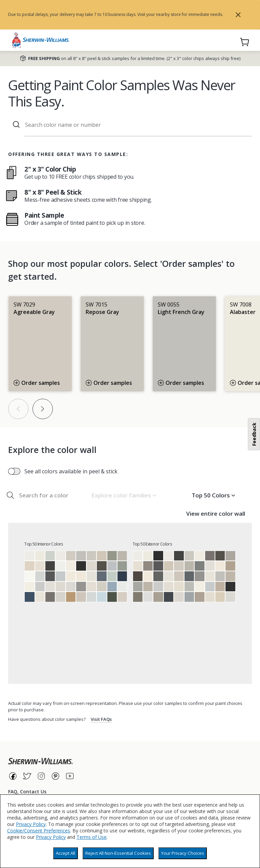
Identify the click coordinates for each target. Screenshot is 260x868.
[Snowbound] (60, 556)
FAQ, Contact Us (27, 792)
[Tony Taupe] (230, 566)
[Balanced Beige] (220, 587)
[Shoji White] (40, 566)
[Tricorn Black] (81, 566)
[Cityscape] (199, 566)
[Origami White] (91, 576)
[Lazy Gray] (112, 566)
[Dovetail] (148, 566)
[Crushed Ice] (60, 597)
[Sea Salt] (50, 556)
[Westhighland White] (29, 587)
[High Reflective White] (29, 576)
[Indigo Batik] (29, 597)
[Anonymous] (138, 597)
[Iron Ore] (50, 566)
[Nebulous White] (148, 597)
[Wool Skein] (220, 597)
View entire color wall (216, 514)
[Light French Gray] (81, 556)
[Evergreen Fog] (112, 556)
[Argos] (189, 587)
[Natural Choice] (179, 587)
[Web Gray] (189, 576)
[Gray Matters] (138, 587)
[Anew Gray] (230, 576)
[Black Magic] (230, 587)
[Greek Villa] (71, 566)
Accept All (66, 853)
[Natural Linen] (29, 566)
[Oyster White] (210, 597)
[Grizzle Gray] (158, 576)
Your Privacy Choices (183, 853)
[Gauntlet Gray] (50, 597)
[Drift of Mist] (91, 566)
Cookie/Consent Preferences (39, 831)
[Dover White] (71, 576)
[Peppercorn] (50, 576)
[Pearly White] (40, 597)
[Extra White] (60, 566)
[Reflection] (40, 576)
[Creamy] (81, 576)
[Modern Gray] (122, 597)
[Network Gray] (189, 597)
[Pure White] (29, 556)
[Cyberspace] (169, 597)
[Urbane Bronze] (102, 566)
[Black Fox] (138, 576)
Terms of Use (92, 837)
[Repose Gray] (91, 556)
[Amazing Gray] (148, 587)
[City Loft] (60, 587)
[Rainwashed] (112, 576)
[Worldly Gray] (81, 597)
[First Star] (71, 587)
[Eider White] (50, 587)
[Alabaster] (40, 556)
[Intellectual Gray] (158, 597)
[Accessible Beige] (102, 556)
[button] (124, 495)
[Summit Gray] (81, 587)
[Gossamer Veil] (102, 587)
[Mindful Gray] (122, 556)
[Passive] (40, 587)
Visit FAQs (101, 719)
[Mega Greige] (199, 597)
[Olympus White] (91, 597)
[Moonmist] (102, 597)
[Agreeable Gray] (71, 556)
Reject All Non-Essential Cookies (118, 853)
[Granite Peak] (102, 576)
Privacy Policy (31, 824)
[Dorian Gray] (230, 556)
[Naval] (122, 576)
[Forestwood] (112, 597)
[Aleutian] (112, 587)
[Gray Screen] (60, 576)
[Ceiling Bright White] (122, 587)
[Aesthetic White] (91, 587)
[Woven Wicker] (71, 597)
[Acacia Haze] (122, 566)
